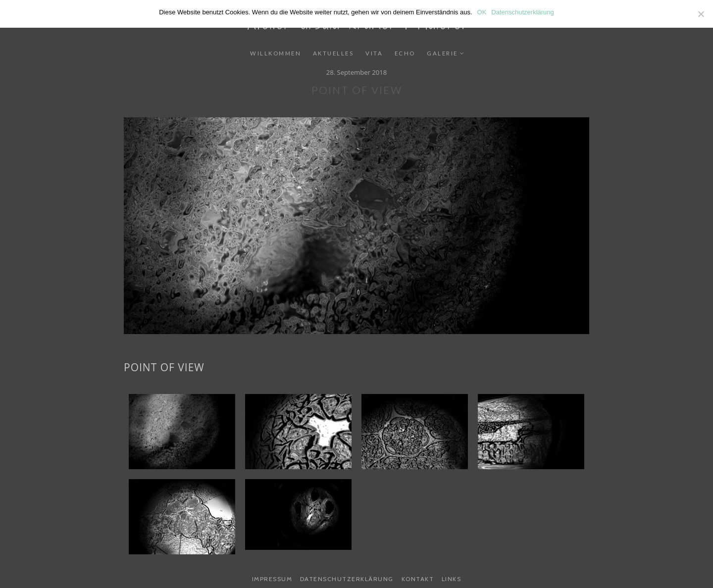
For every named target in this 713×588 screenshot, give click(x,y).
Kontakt (418, 579)
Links (452, 579)
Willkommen (276, 53)
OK (482, 12)
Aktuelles (333, 53)
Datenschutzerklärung (347, 579)
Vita (374, 53)
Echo (405, 53)
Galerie (442, 53)
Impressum (272, 579)
